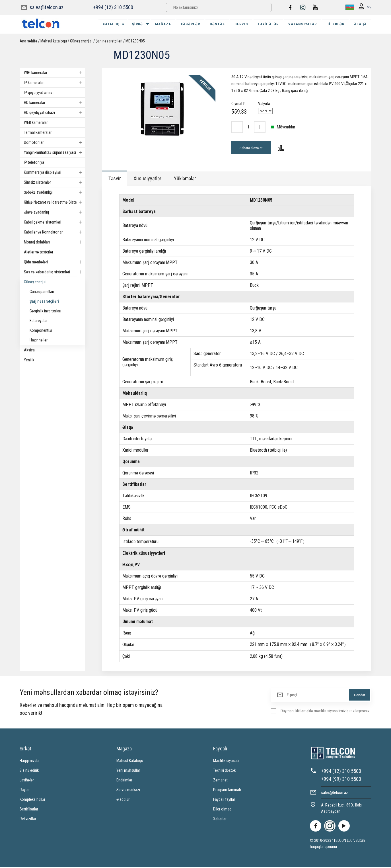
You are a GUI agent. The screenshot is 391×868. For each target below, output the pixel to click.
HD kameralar (54, 103)
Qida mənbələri (54, 262)
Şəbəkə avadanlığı (54, 192)
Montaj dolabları (54, 242)
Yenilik (29, 360)
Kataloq (114, 24)
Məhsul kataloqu (54, 41)
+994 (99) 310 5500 (341, 780)
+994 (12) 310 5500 (113, 7)
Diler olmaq (222, 810)
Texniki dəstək (224, 771)
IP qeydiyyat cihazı (39, 93)
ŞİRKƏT (141, 24)
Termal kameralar (38, 132)
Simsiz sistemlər (54, 182)
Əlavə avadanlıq (54, 212)
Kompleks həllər (32, 801)
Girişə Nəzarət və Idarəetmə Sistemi (54, 202)
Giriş (364, 8)
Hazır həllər (39, 340)
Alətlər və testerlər (39, 252)
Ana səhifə (28, 41)
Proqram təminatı (227, 791)
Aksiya (29, 350)
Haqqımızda (29, 762)
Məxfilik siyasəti (226, 762)
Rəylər (25, 791)
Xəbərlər (220, 820)
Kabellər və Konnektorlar (54, 232)
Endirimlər (124, 781)
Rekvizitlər (28, 820)
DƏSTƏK (217, 24)
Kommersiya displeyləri (54, 172)
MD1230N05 (135, 41)
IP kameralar (54, 83)
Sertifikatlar (29, 810)
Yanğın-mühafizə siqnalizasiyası (54, 152)
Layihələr (268, 24)
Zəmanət (220, 781)
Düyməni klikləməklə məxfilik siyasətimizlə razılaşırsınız (325, 712)
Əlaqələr (123, 801)
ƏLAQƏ (360, 24)
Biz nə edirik (29, 771)
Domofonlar (54, 142)
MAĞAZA (163, 24)
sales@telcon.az (47, 7)
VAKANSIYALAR (302, 24)
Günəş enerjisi (81, 41)
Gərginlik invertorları (45, 311)
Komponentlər (41, 330)
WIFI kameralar (54, 73)
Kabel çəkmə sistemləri (54, 222)
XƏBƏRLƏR (190, 24)
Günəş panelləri (42, 292)
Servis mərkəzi (128, 791)
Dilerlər (335, 24)
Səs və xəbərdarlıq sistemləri (54, 272)
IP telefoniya (34, 162)
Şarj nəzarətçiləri (109, 41)
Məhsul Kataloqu (130, 762)
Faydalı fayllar (224, 801)
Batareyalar (39, 321)
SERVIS (241, 24)
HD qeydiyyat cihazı (54, 112)
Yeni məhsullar (128, 771)
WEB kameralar (36, 122)
